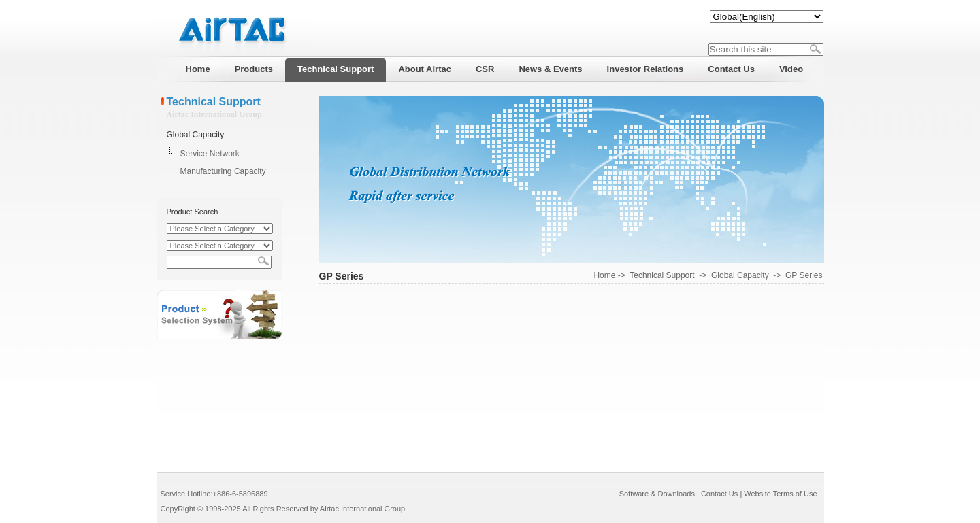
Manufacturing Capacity (223, 171)
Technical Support (662, 275)
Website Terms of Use (780, 494)
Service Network (210, 154)
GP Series (804, 275)
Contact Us (719, 494)
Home (604, 275)
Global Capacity (196, 135)
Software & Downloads (657, 494)
